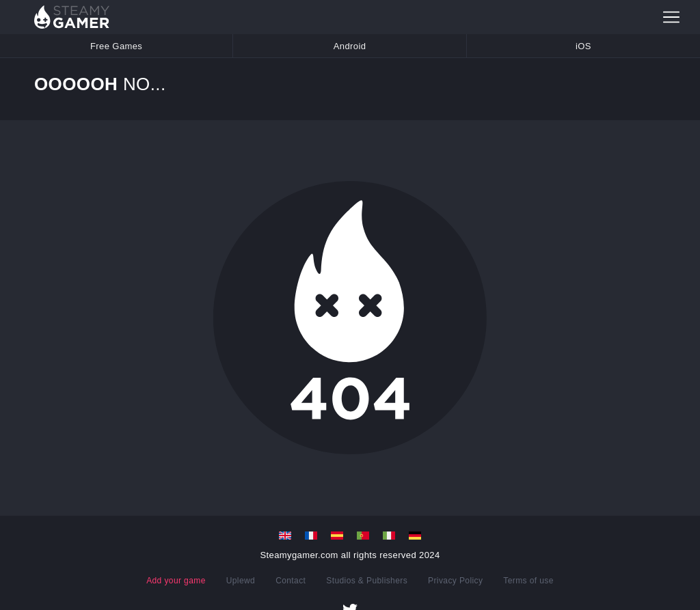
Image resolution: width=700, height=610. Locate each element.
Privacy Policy (455, 581)
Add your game (176, 581)
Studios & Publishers (367, 581)
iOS (583, 46)
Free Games (116, 46)
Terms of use (528, 581)
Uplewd (241, 581)
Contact (291, 581)
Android (350, 46)
